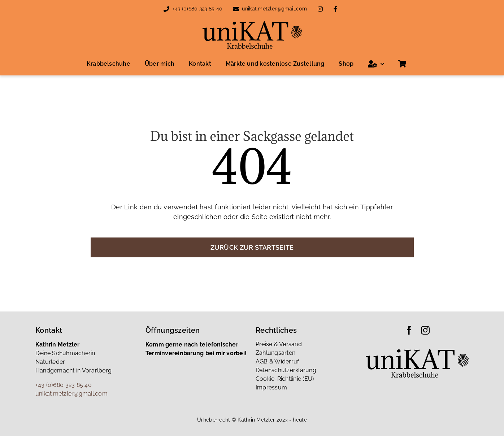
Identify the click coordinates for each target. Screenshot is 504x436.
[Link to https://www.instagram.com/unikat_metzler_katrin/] (320, 9)
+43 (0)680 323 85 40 (197, 9)
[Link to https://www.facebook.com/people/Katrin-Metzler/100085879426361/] (335, 9)
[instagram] (425, 330)
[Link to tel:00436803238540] (166, 9)
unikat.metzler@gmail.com (274, 9)
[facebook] (409, 330)
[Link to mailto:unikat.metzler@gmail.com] (236, 9)
